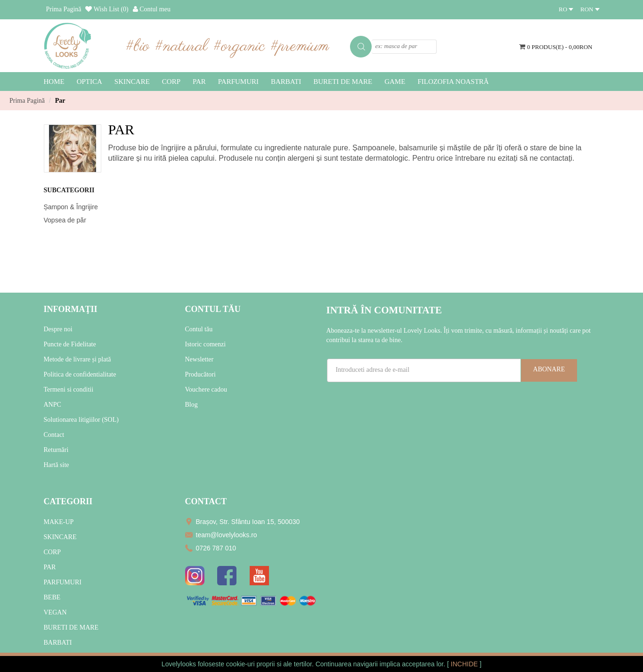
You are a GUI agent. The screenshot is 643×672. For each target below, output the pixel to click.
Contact (54, 435)
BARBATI (58, 643)
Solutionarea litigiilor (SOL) (81, 420)
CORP (53, 552)
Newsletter (199, 359)
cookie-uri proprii (250, 664)
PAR (50, 567)
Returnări (56, 450)
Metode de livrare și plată (77, 359)
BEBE (52, 597)
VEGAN (55, 612)
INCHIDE (465, 664)
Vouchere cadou (206, 389)
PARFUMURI (63, 582)
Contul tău (199, 329)
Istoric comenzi (206, 344)
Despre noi (58, 329)
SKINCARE (60, 537)
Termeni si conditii (69, 389)
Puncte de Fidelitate (70, 344)
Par (60, 101)
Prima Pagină (27, 101)
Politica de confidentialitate (80, 374)
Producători (200, 374)
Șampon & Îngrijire (71, 207)
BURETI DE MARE (71, 627)
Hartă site (57, 465)
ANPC (53, 405)
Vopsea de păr (65, 220)
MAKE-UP (59, 522)
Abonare (549, 369)
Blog (191, 405)
